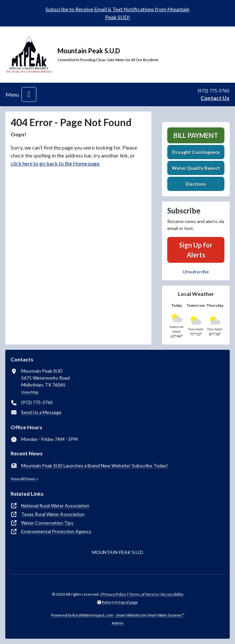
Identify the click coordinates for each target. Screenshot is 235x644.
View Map (30, 392)
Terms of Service (144, 594)
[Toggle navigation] (29, 94)
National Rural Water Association (55, 506)
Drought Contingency (196, 152)
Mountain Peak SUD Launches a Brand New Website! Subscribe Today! (95, 465)
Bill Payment (196, 135)
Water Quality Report (196, 168)
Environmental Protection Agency (56, 531)
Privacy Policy (114, 594)
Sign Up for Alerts (196, 250)
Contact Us (215, 98)
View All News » (24, 479)
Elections (196, 184)
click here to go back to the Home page (55, 163)
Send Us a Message (41, 412)
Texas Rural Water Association (53, 514)
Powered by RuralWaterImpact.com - (117, 615)
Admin (118, 623)
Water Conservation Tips (47, 523)
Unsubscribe (196, 272)
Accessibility (172, 594)
